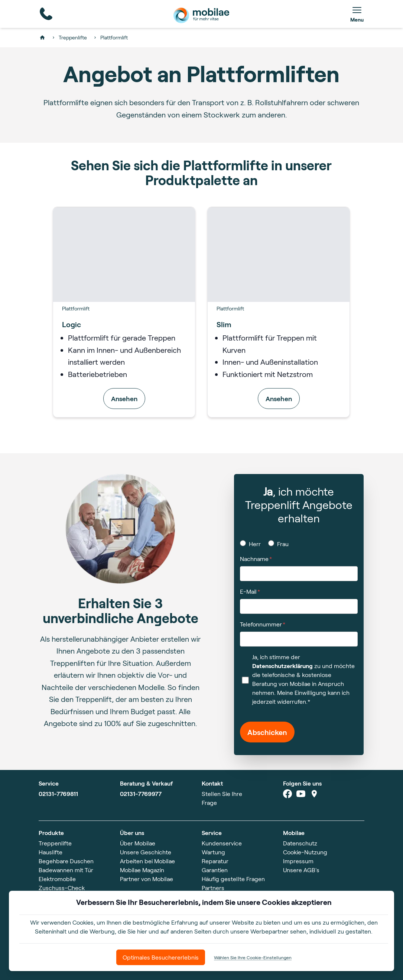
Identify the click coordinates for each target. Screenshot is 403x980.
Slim (224, 324)
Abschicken (267, 732)
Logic (71, 324)
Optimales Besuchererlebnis (161, 957)
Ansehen (124, 399)
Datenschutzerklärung (282, 666)
